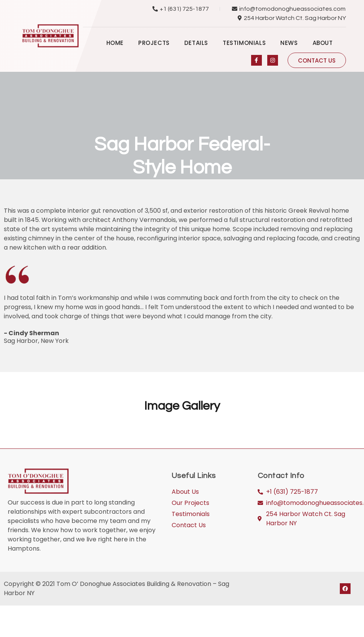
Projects (154, 43)
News (289, 43)
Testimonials (244, 43)
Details (196, 43)
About (323, 43)
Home (115, 43)
